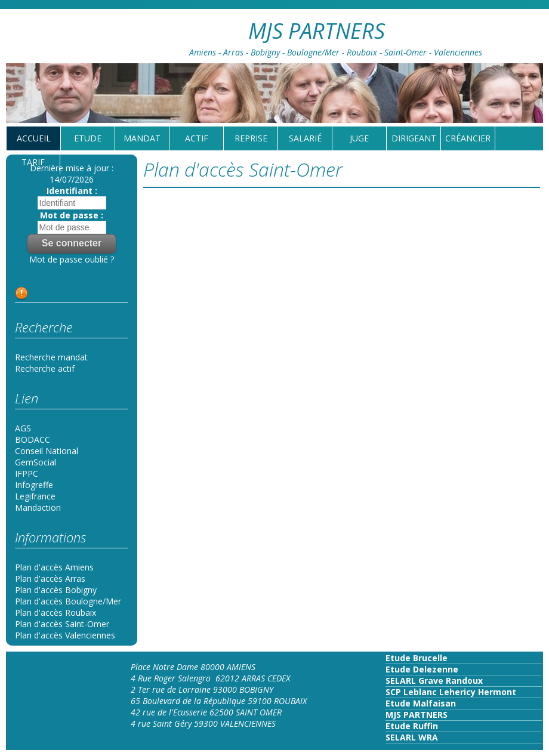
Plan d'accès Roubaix (55, 612)
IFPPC (27, 473)
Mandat (142, 138)
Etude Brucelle (417, 658)
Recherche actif (45, 368)
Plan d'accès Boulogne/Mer (68, 601)
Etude (88, 138)
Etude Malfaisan (421, 703)
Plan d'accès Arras (50, 578)
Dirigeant (414, 138)
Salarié (305, 138)
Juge (359, 138)
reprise (251, 138)
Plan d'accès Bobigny (56, 590)
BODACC (33, 439)
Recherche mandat (51, 357)
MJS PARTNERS (417, 715)
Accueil (34, 138)
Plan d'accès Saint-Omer (62, 624)
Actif (197, 138)
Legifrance (35, 496)
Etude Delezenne (422, 669)
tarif (33, 162)
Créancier (468, 138)
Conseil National (47, 451)
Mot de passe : (72, 215)
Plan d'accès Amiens (54, 567)
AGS (23, 428)
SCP (393, 692)
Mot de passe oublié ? (72, 259)
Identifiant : (72, 191)
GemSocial (36, 462)
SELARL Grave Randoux (434, 681)
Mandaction (38, 507)
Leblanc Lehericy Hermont (459, 692)
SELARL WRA (412, 737)
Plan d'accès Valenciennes (65, 635)
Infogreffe (34, 485)
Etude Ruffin (412, 726)
